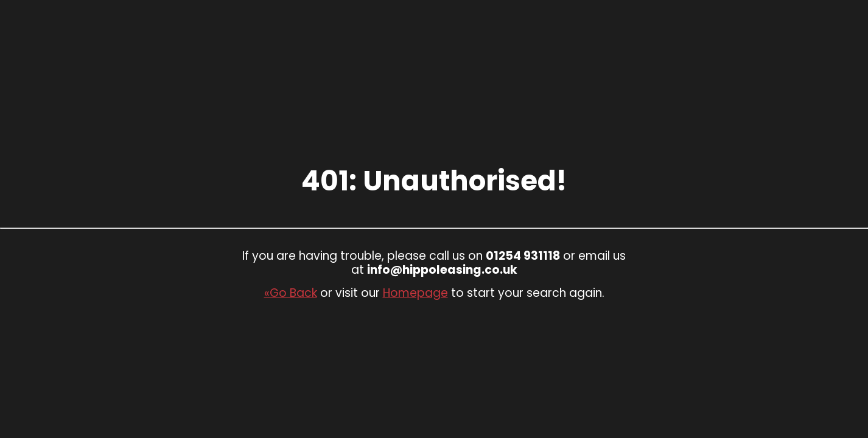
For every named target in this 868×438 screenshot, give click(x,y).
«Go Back (291, 293)
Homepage (415, 293)
